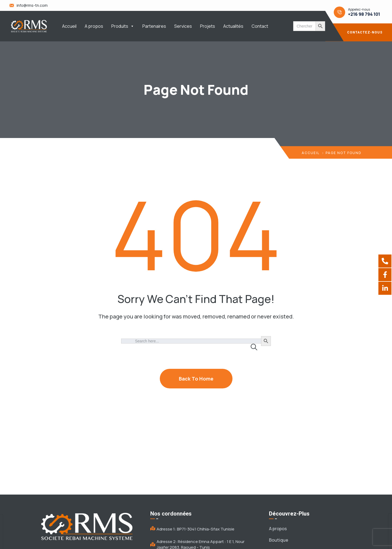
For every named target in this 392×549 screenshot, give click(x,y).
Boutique (279, 540)
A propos (94, 26)
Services (183, 26)
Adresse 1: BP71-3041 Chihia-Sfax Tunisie (195, 529)
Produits (123, 26)
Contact (260, 26)
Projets (208, 26)
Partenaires (154, 26)
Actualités (233, 26)
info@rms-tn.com (32, 5)
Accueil (69, 26)
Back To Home (196, 379)
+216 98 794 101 (364, 14)
